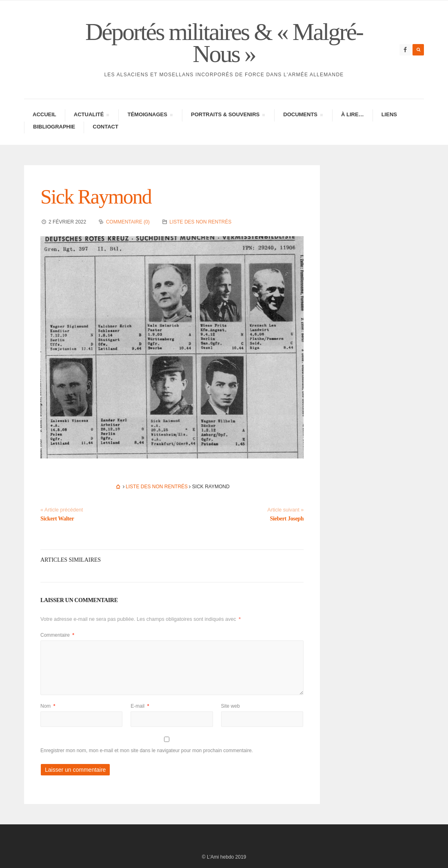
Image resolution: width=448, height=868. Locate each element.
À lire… (353, 114)
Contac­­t (105, 127)
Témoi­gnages (150, 116)
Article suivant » (285, 510)
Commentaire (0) (128, 222)
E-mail (140, 706)
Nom (48, 706)
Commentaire (57, 635)
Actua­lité (91, 116)
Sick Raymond (96, 197)
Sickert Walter (57, 519)
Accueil (44, 114)
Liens (389, 114)
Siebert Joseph (287, 519)
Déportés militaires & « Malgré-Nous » (224, 43)
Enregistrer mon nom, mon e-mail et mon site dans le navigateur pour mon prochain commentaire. (147, 751)
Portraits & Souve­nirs (228, 116)
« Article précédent (62, 510)
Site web (231, 706)
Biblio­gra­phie (54, 127)
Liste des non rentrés (200, 222)
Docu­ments (303, 116)
